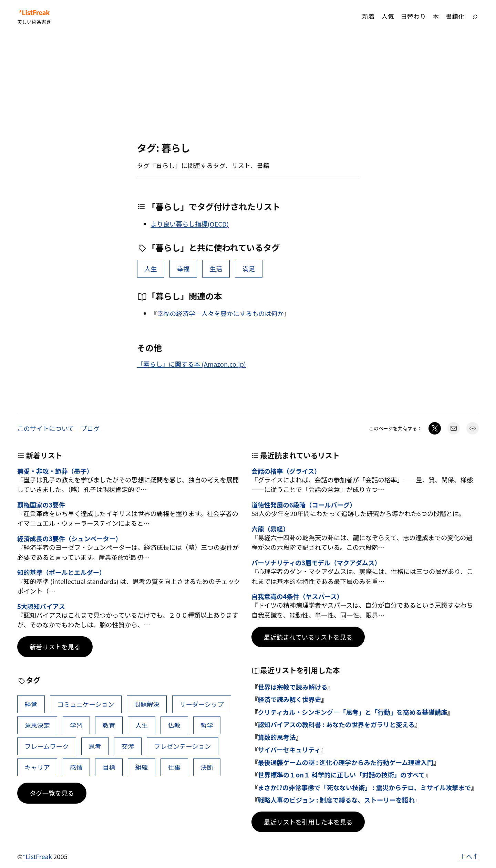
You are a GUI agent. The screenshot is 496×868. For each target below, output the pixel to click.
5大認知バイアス (41, 606)
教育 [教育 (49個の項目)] (109, 725)
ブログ (90, 428)
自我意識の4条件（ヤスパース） (297, 596)
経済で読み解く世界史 (289, 699)
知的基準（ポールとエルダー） (61, 572)
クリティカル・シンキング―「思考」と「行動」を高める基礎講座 (352, 712)
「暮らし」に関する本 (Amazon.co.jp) (192, 364)
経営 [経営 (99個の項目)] (31, 704)
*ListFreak (34, 12)
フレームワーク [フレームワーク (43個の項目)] (46, 746)
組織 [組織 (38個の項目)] (142, 767)
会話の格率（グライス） (286, 471)
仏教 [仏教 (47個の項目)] (174, 725)
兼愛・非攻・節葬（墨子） (55, 471)
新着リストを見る (55, 647)
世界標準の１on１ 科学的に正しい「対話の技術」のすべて (341, 775)
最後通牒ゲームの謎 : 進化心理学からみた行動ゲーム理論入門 (345, 762)
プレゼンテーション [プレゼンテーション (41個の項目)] (182, 746)
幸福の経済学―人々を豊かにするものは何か (220, 313)
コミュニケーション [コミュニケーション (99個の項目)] (86, 704)
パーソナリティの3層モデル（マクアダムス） (316, 563)
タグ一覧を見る (52, 793)
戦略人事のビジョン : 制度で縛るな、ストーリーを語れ (336, 800)
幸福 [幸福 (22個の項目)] (183, 269)
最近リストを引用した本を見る (308, 822)
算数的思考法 (277, 737)
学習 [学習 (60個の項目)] (76, 725)
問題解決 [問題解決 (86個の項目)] (147, 704)
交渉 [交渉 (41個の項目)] (128, 746)
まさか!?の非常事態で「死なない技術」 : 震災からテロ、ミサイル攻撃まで (364, 787)
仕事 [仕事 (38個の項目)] (174, 767)
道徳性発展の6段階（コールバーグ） (304, 505)
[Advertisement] (248, 87)
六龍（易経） (270, 529)
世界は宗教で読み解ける (292, 687)
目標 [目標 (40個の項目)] (109, 767)
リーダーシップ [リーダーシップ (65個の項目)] (201, 704)
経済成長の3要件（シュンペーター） (69, 538)
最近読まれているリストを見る (308, 637)
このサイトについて (46, 428)
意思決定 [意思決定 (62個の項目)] (37, 725)
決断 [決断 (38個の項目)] (207, 767)
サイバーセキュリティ (289, 750)
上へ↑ (469, 856)
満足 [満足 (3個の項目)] (249, 269)
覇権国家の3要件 (41, 505)
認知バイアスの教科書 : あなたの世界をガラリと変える (336, 724)
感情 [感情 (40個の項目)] (76, 767)
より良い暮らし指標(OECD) (190, 224)
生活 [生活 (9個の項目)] (216, 269)
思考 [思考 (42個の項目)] (95, 746)
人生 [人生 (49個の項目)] (151, 269)
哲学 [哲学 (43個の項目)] (207, 725)
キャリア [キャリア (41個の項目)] (37, 767)
